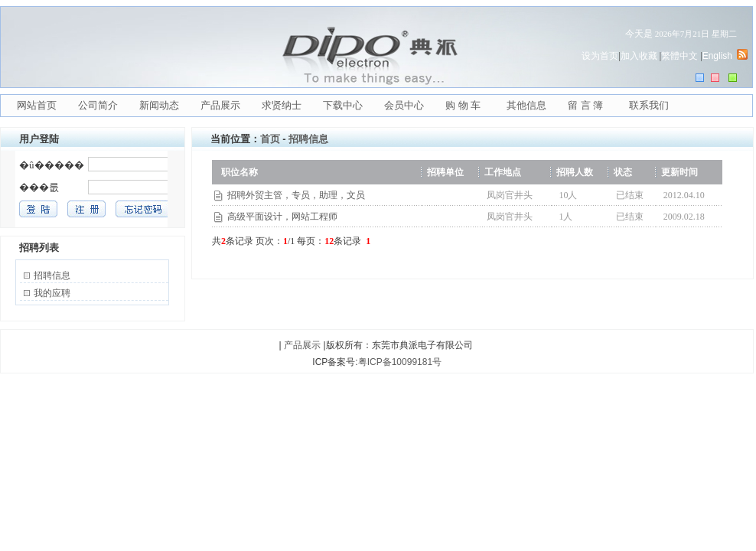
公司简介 (98, 105)
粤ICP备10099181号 (400, 362)
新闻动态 (159, 105)
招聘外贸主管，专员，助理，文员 (296, 195)
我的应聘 (52, 293)
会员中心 (404, 105)
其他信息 (526, 105)
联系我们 (649, 105)
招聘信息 (52, 275)
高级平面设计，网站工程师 (282, 217)
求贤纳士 (282, 105)
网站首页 (37, 105)
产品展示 (220, 105)
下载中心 (343, 105)
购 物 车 (463, 105)
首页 (270, 139)
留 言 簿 (585, 105)
